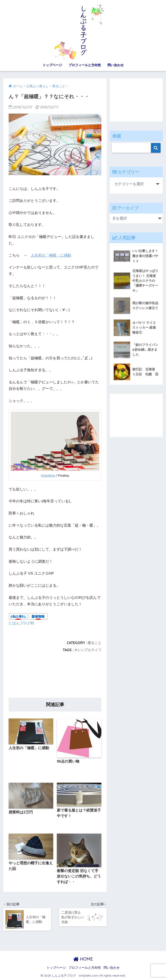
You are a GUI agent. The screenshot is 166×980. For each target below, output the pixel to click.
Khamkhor (48, 476)
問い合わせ (116, 65)
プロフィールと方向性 (85, 65)
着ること (94, 643)
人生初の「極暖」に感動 (51, 255)
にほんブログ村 (22, 623)
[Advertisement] (55, 676)
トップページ (52, 65)
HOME (83, 959)
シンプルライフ (89, 650)
